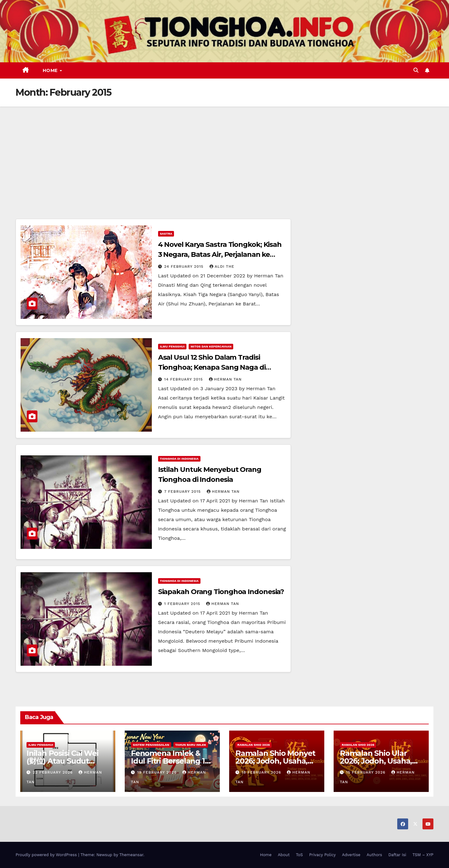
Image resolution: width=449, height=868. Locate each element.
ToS (299, 855)
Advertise (351, 855)
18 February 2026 (262, 772)
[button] (416, 70)
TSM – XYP (423, 855)
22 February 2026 (53, 772)
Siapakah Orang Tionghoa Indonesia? (221, 592)
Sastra (166, 234)
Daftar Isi (397, 855)
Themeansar (131, 855)
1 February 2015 (183, 604)
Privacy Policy (322, 855)
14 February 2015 (184, 379)
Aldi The (222, 266)
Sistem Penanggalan (151, 745)
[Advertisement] (224, 153)
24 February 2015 (185, 266)
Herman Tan (225, 379)
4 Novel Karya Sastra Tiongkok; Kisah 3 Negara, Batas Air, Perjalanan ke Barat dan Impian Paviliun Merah (220, 254)
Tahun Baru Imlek (191, 745)
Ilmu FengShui (172, 346)
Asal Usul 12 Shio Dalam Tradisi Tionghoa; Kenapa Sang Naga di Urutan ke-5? (212, 367)
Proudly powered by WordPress (47, 855)
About (284, 855)
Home (51, 70)
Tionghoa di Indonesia (179, 459)
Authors (374, 855)
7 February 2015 (183, 492)
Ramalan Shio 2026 (253, 745)
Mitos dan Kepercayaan (211, 346)
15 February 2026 (367, 772)
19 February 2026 (158, 772)
